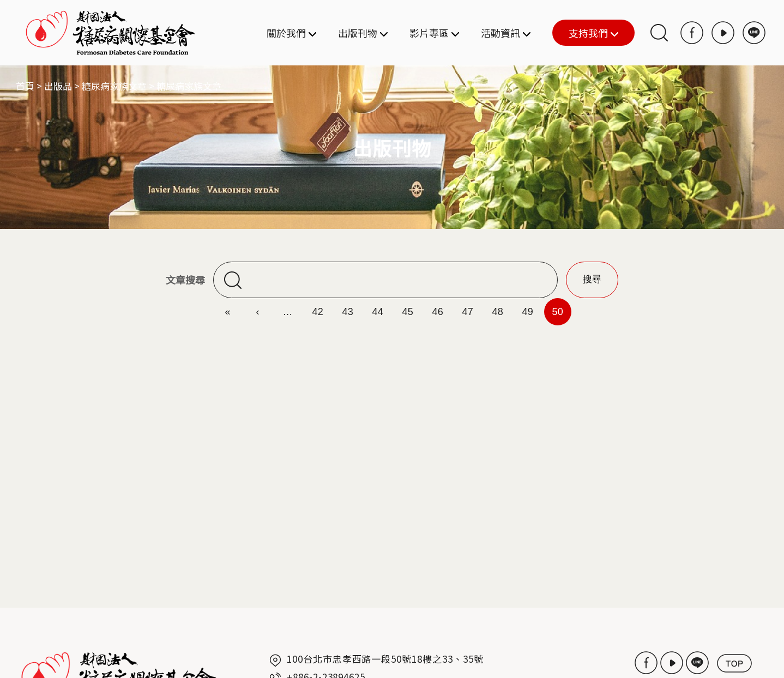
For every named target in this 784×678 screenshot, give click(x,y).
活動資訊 (506, 33)
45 (408, 312)
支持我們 (585, 34)
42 (318, 312)
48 (497, 312)
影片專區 (434, 33)
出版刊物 (363, 33)
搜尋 (659, 33)
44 (378, 312)
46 (438, 312)
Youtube (723, 33)
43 (348, 312)
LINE (754, 33)
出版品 (58, 86)
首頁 (25, 86)
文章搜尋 (185, 280)
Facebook (692, 33)
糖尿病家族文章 (114, 86)
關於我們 (291, 33)
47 (468, 312)
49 (527, 312)
